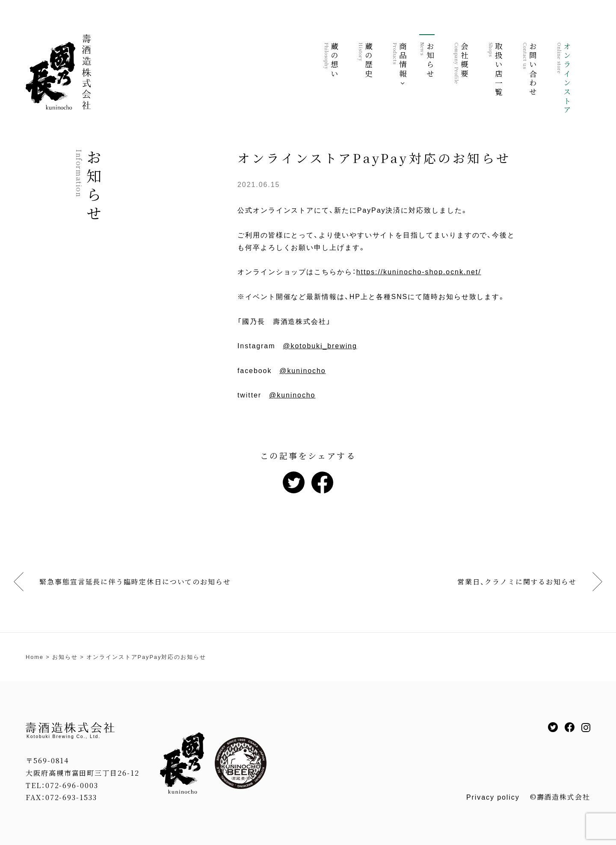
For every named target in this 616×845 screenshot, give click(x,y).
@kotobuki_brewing (320, 346)
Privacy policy (493, 797)
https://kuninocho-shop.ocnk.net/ (419, 272)
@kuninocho (302, 371)
